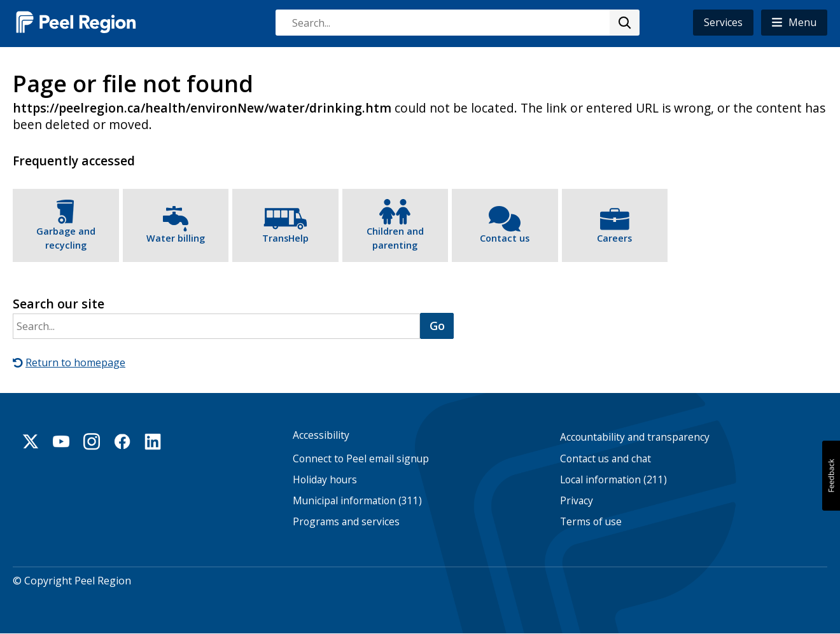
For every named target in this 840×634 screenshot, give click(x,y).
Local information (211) (613, 480)
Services (723, 22)
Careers (614, 238)
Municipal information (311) (357, 501)
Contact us (505, 238)
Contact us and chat (605, 459)
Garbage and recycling (66, 238)
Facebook (122, 441)
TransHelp (285, 238)
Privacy (577, 501)
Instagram (92, 441)
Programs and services (346, 522)
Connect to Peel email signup (361, 459)
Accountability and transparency (635, 437)
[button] (794, 23)
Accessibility (321, 435)
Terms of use (591, 522)
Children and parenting (395, 238)
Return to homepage (75, 362)
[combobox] (457, 23)
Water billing (176, 238)
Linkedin (153, 441)
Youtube (61, 441)
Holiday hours (325, 480)
